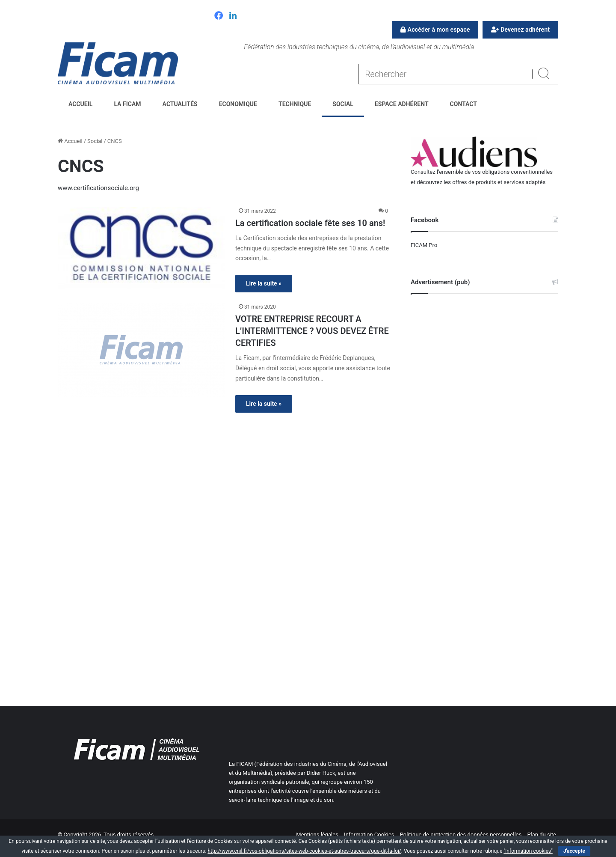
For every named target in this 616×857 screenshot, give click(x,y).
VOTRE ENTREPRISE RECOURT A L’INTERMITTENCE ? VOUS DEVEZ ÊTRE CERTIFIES (312, 331)
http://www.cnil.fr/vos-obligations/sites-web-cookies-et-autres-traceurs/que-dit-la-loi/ (304, 851)
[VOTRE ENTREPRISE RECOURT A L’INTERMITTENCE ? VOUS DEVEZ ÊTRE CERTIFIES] (141, 350)
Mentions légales (317, 835)
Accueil (80, 104)
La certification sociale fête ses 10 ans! (310, 223)
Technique (295, 104)
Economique (238, 104)
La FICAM (127, 104)
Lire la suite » (264, 283)
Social (343, 104)
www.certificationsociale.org (98, 188)
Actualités (180, 104)
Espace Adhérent (402, 104)
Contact (463, 104)
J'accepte (574, 851)
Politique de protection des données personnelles (461, 835)
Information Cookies (369, 835)
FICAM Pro (424, 245)
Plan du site (542, 835)
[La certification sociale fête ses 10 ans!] (141, 248)
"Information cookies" (528, 851)
